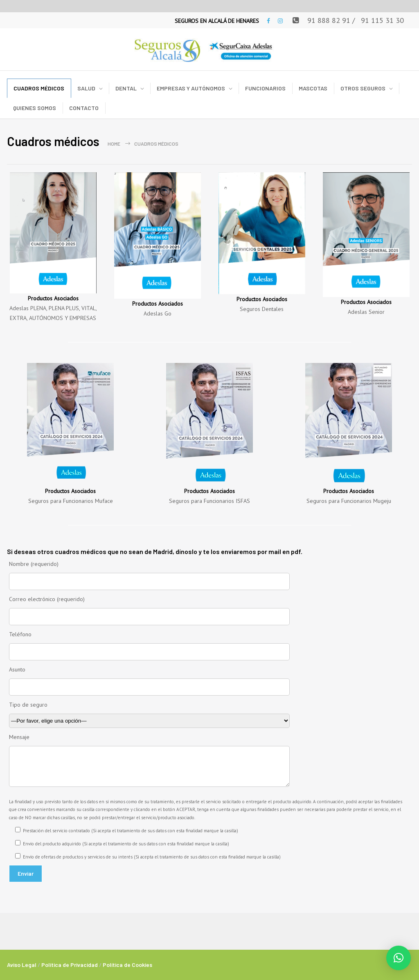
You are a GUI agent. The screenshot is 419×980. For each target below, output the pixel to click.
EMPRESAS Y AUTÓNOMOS (191, 88)
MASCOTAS (313, 88)
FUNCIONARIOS (265, 88)
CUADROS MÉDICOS (39, 88)
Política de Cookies (127, 965)
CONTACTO (84, 108)
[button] (399, 958)
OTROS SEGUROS (363, 88)
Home (114, 144)
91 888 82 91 (329, 20)
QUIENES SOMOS (35, 108)
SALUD (86, 88)
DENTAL (126, 88)
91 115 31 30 (382, 20)
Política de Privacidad (70, 965)
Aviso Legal (22, 965)
